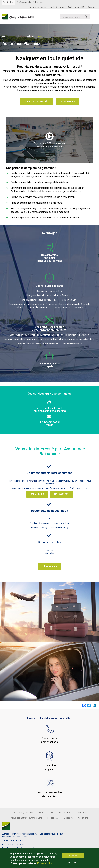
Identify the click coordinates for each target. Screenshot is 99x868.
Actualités (34, 7)
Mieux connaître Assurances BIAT (56, 7)
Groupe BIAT (80, 7)
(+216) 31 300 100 (15, 840)
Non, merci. (73, 862)
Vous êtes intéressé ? (37, 101)
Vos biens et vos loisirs (24, 36)
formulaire (34, 481)
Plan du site (83, 818)
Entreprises (38, 2)
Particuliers (9, 2)
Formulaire (37, 494)
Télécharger (49, 566)
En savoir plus (45, 863)
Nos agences (68, 101)
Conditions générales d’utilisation (27, 812)
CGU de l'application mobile (60, 812)
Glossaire (92, 7)
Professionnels (24, 2)
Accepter (73, 856)
